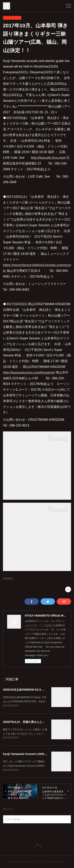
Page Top (37, 846)
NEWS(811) (8, 579)
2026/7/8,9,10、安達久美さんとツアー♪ (27, 722)
